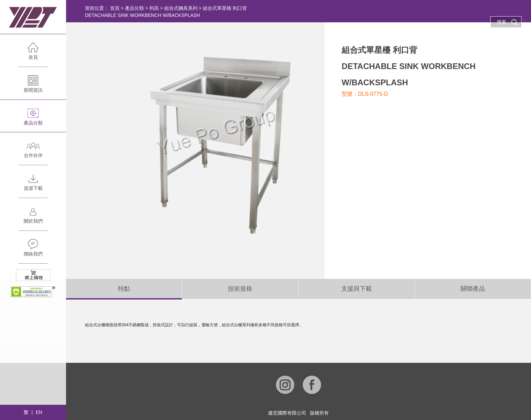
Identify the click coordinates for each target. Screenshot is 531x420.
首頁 (33, 54)
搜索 (507, 22)
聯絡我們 (33, 251)
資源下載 (33, 185)
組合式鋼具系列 (181, 8)
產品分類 (33, 120)
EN (39, 412)
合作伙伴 (33, 152)
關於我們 (33, 218)
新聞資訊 (33, 87)
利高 (154, 8)
